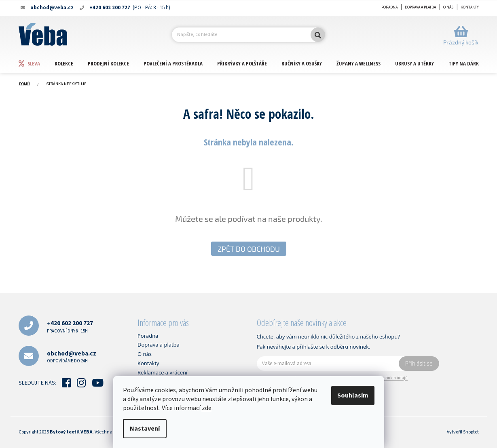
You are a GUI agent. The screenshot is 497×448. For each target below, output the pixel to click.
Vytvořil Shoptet (463, 432)
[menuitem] (36, 63)
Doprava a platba (420, 7)
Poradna (389, 7)
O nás (448, 7)
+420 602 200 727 (70, 326)
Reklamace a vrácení (162, 372)
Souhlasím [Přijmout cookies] (353, 395)
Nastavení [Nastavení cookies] (145, 429)
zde (207, 408)
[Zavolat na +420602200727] (128, 8)
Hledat (318, 35)
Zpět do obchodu (249, 249)
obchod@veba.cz (72, 357)
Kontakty (470, 7)
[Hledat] (248, 35)
